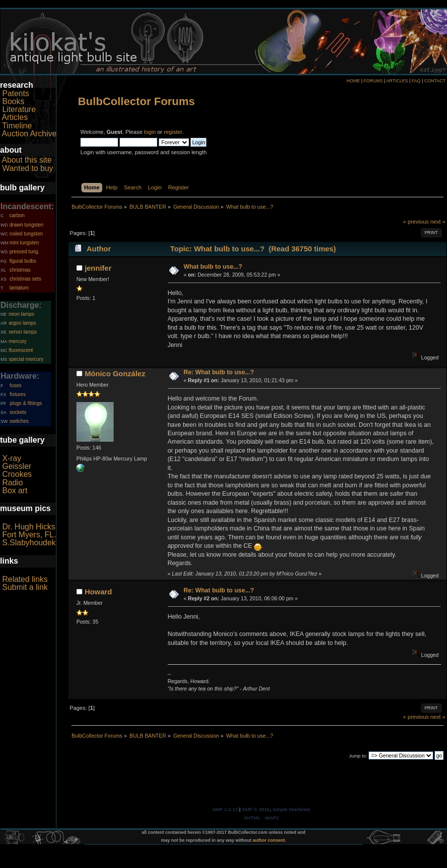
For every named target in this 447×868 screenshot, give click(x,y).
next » (438, 222)
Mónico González (115, 374)
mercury (17, 341)
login (150, 132)
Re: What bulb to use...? (219, 372)
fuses (15, 385)
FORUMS (373, 81)
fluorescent (21, 350)
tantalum (19, 288)
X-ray (11, 458)
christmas (20, 270)
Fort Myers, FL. (29, 535)
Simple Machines (291, 809)
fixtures (17, 394)
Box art (15, 491)
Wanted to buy (28, 168)
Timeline (17, 126)
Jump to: (358, 756)
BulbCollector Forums (136, 101)
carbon (17, 215)
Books (13, 101)
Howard (98, 592)
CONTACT (435, 81)
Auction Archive (29, 134)
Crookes (17, 474)
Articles (15, 117)
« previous (416, 222)
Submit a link (25, 587)
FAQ (416, 81)
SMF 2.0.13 (225, 809)
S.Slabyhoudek (29, 543)
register (173, 132)
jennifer (98, 268)
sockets (18, 412)
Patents (15, 93)
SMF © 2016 (256, 809)
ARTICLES (397, 81)
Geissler (17, 466)
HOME (353, 81)
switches (19, 421)
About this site (27, 160)
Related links (25, 579)
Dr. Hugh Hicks (29, 527)
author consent (269, 840)
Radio (12, 483)
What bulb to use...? (213, 267)
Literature (19, 109)
